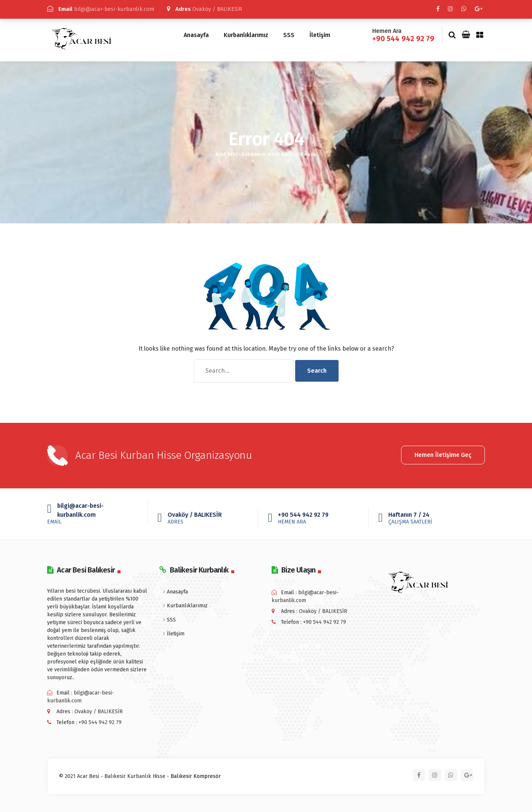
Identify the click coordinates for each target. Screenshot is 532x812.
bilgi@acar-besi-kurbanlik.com (101, 9)
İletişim (320, 34)
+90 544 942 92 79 (403, 37)
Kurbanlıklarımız (246, 34)
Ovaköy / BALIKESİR (205, 9)
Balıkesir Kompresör (196, 775)
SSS (289, 34)
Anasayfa (196, 34)
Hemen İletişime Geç (443, 453)
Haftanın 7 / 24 (429, 516)
